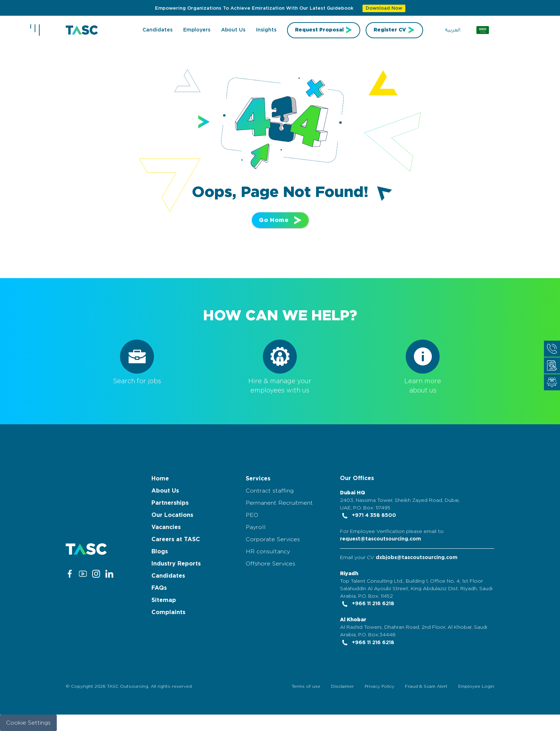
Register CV (390, 30)
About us (233, 30)
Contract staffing (270, 491)
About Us (165, 491)
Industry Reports (176, 564)
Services (258, 479)
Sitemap (164, 600)
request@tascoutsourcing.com (381, 539)
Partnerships (170, 503)
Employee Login (476, 686)
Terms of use (306, 686)
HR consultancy (268, 552)
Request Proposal (319, 30)
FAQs (159, 588)
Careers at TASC (176, 539)
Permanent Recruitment (279, 503)
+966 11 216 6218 (367, 604)
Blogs (160, 552)
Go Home (280, 220)
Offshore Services (271, 564)
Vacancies (166, 527)
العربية (453, 30)
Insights (266, 30)
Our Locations (172, 515)
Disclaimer (342, 686)
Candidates (157, 30)
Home (160, 479)
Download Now (384, 8)
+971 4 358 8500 (368, 515)
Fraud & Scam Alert (426, 686)
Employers (197, 30)
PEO (252, 515)
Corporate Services (273, 539)
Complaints (168, 612)
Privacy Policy (379, 686)
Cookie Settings (28, 723)
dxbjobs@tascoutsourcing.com (417, 558)
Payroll (256, 527)
